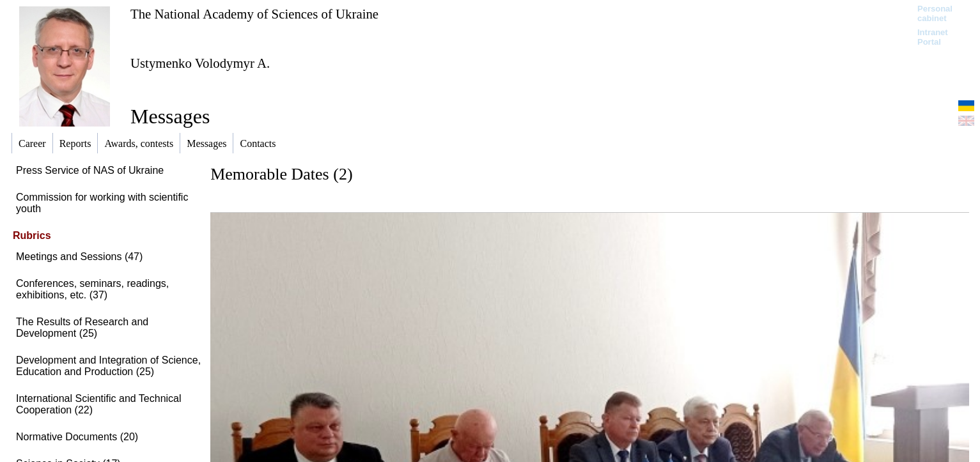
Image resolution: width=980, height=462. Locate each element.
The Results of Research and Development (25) (82, 327)
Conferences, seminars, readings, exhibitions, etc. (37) (92, 289)
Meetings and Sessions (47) (79, 257)
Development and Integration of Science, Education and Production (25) (108, 366)
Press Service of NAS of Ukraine (90, 170)
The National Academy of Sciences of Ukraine (254, 14)
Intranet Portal (933, 37)
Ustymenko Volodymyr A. (200, 63)
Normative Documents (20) (77, 437)
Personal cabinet (935, 13)
